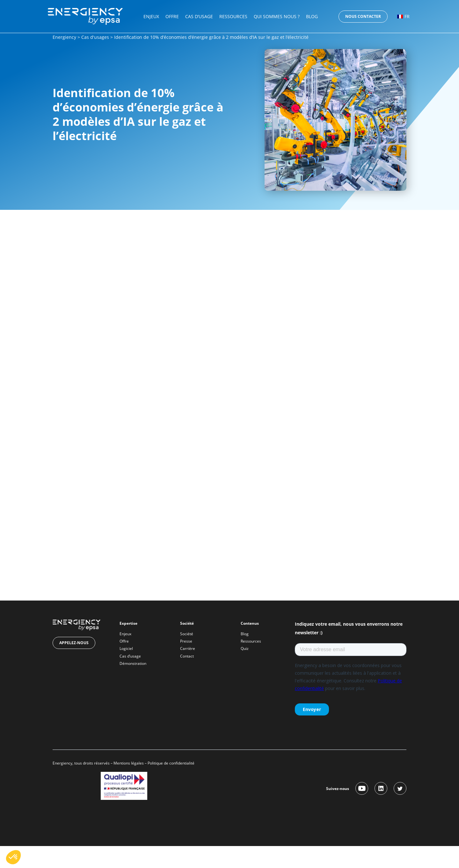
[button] (13, 857)
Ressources (233, 16)
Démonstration (133, 663)
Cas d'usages (95, 37)
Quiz (245, 648)
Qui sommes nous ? (277, 16)
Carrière (188, 648)
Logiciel (126, 648)
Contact (187, 656)
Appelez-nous (74, 643)
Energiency (64, 37)
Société (187, 634)
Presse (186, 641)
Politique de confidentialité (171, 763)
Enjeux (151, 16)
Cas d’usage (199, 16)
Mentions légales (129, 763)
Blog (312, 16)
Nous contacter (363, 16)
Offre (172, 16)
